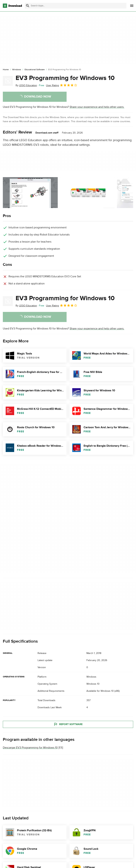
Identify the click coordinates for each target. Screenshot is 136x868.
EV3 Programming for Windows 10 (65, 78)
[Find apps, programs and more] (76, 6)
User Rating (62, 85)
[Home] (6, 70)
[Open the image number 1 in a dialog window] (87, 193)
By (26, 85)
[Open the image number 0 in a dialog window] (30, 193)
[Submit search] (28, 6)
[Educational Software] (35, 70)
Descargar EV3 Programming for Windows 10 (30, 748)
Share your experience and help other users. (97, 107)
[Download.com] (12, 6)
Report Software (68, 724)
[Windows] (17, 70)
